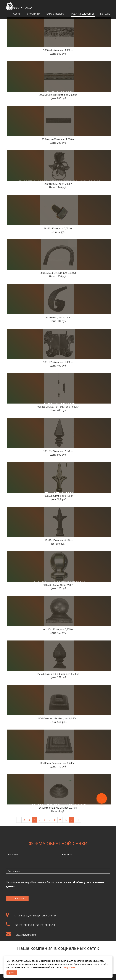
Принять (12, 972)
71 (77, 820)
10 (66, 820)
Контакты (105, 14)
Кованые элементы (82, 14)
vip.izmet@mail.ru (26, 935)
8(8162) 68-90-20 (24, 925)
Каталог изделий (56, 14)
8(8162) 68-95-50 (45, 925)
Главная (16, 14)
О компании (34, 14)
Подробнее (69, 967)
